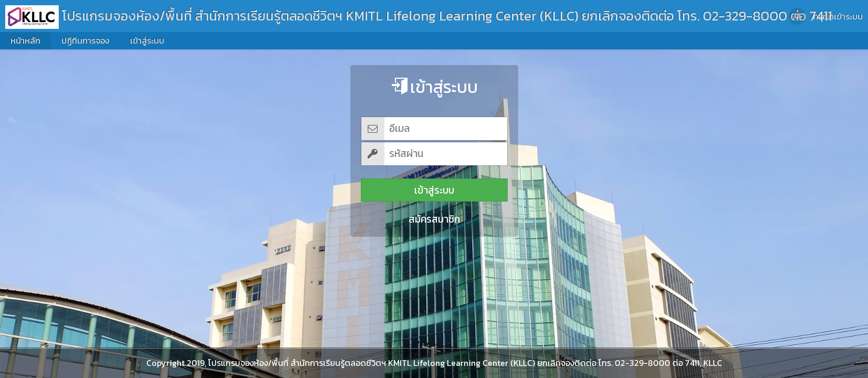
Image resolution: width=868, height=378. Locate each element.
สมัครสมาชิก (434, 219)
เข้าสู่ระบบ (434, 190)
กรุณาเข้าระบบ (838, 16)
